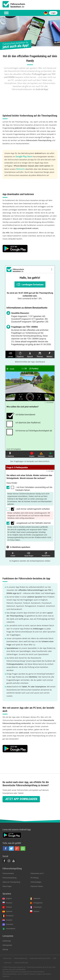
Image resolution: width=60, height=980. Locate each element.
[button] (5, 849)
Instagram (9, 861)
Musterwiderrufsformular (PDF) (40, 958)
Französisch (38, 907)
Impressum (8, 963)
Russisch (9, 903)
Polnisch (36, 911)
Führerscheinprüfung (9, 878)
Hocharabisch (11, 929)
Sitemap (5, 950)
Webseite (20, 169)
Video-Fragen (7, 886)
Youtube (14, 861)
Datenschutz (7, 958)
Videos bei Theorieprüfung (11, 882)
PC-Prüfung (34, 878)
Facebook (4, 861)
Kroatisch (9, 920)
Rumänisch (10, 916)
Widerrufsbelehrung (21, 958)
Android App (7, 941)
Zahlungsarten (7, 945)
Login (53, 13)
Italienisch (37, 899)
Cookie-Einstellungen (21, 963)
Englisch (9, 899)
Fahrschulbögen (36, 882)
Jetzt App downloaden (21, 799)
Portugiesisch (38, 903)
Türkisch (9, 907)
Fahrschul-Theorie (37, 886)
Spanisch (9, 911)
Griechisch (10, 924)
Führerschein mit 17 (37, 873)
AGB (54, 958)
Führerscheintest (8, 873)
